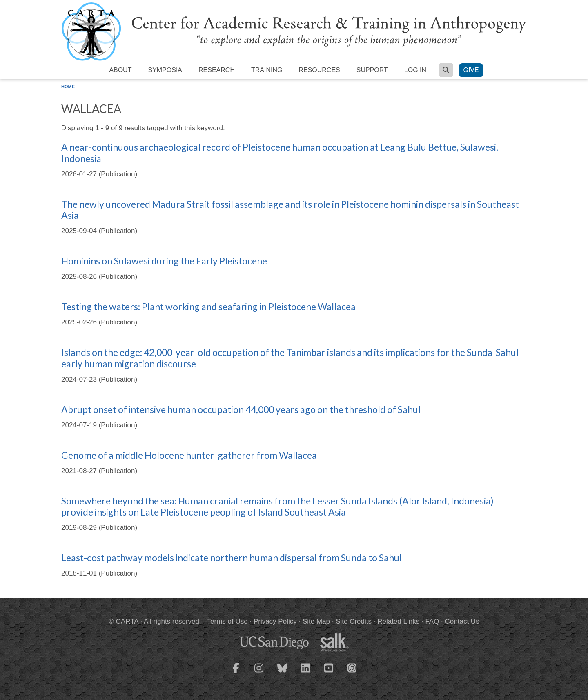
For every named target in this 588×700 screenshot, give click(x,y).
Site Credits (354, 621)
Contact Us (462, 621)
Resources (319, 70)
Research (217, 70)
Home (68, 87)
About (120, 70)
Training (267, 70)
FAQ (432, 621)
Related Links (398, 621)
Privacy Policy (275, 621)
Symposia (165, 70)
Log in (415, 70)
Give (471, 70)
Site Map (316, 621)
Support (372, 70)
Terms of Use (227, 621)
